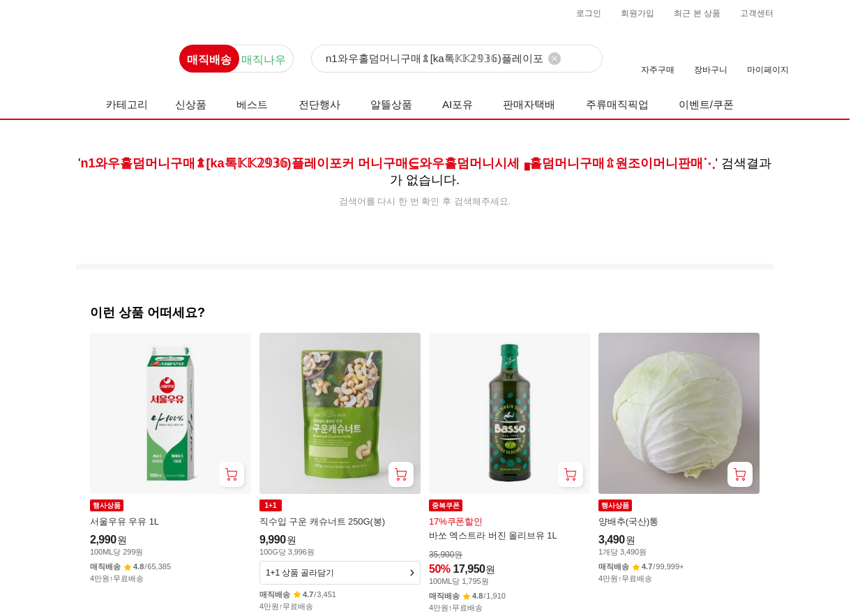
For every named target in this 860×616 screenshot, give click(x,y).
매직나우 (264, 60)
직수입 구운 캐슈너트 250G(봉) (322, 521)
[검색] (457, 59)
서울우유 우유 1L (125, 521)
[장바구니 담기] (232, 474)
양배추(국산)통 (628, 521)
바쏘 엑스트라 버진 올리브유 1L (493, 535)
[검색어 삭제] (555, 59)
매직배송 (209, 60)
